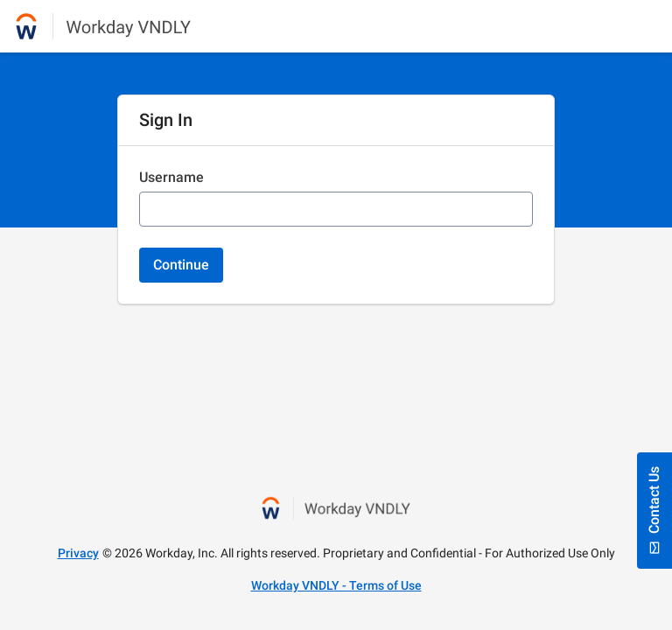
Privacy (78, 553)
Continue (181, 265)
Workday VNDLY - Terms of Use (336, 585)
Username (171, 177)
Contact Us (654, 511)
